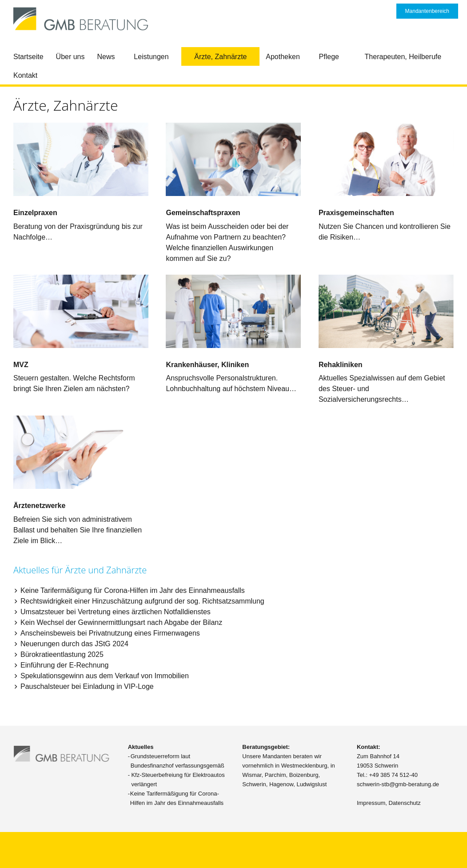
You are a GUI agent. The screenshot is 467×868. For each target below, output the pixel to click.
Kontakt (25, 75)
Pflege (329, 57)
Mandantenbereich (427, 11)
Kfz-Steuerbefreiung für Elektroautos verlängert (178, 780)
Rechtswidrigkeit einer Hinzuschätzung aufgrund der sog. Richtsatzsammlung (142, 601)
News (106, 57)
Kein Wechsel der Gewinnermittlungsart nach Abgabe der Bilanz (121, 622)
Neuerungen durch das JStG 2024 (74, 644)
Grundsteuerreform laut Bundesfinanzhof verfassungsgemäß (178, 761)
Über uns (70, 57)
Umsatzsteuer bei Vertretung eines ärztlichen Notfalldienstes (116, 612)
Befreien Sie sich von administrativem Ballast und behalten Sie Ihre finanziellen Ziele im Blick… (78, 530)
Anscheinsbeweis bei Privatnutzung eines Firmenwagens (110, 633)
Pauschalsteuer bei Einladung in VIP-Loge (87, 686)
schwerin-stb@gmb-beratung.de (398, 784)
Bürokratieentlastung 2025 (62, 654)
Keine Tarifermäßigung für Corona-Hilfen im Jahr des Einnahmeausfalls (133, 590)
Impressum (371, 803)
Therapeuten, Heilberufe (403, 57)
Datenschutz (404, 803)
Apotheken (283, 57)
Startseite (28, 57)
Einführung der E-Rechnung (64, 665)
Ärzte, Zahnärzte (220, 57)
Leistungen (151, 57)
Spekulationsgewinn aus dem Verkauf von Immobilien (105, 676)
